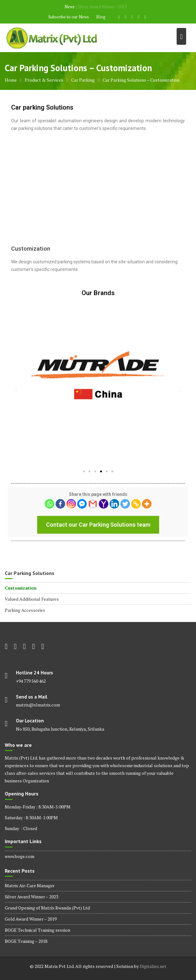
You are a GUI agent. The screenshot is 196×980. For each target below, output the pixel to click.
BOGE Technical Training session (37, 930)
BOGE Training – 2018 (26, 941)
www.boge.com (20, 856)
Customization (21, 588)
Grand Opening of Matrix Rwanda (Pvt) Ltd (47, 908)
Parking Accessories (25, 610)
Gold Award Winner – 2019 (31, 919)
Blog (101, 17)
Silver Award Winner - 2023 (102, 7)
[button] (84, 471)
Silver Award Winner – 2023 (31, 897)
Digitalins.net (153, 966)
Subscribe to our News (69, 17)
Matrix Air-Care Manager (30, 885)
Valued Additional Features (32, 599)
